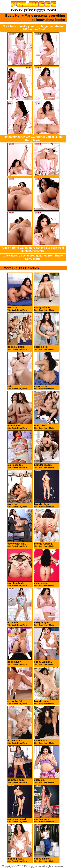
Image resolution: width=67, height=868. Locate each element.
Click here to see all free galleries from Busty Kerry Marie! (33, 257)
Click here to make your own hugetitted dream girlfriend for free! (33, 28)
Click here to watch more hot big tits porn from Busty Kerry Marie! (33, 249)
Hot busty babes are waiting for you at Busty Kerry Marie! (33, 139)
